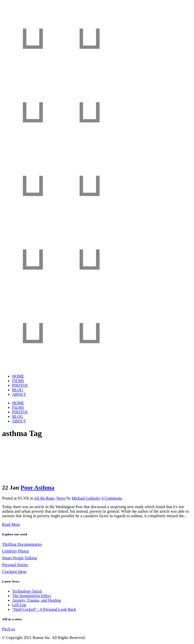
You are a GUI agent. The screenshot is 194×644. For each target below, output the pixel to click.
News (61, 498)
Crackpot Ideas (14, 572)
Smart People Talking (19, 558)
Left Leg (19, 605)
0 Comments (112, 498)
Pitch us (8, 629)
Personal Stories (15, 565)
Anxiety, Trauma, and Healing (37, 600)
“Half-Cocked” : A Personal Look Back (44, 609)
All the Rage (44, 498)
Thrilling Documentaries (22, 544)
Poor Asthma (37, 487)
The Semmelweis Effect (31, 596)
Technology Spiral (27, 591)
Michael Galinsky (86, 498)
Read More (11, 524)
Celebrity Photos (16, 551)
